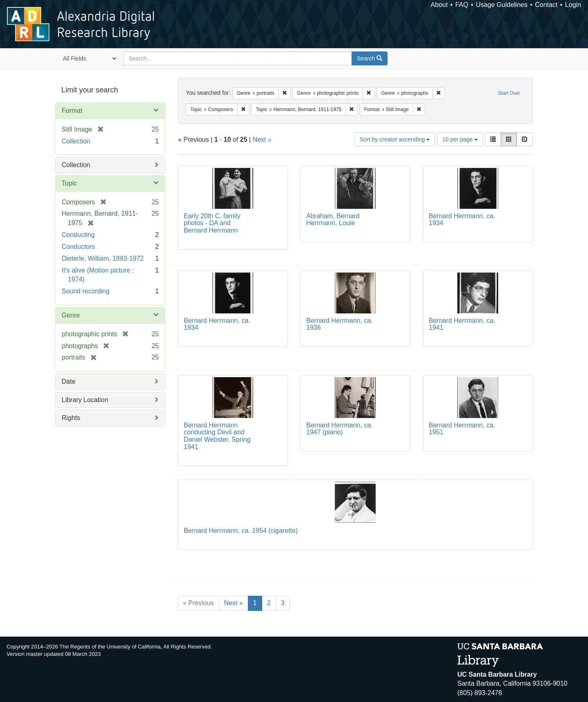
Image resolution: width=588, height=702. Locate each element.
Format (72, 111)
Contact (546, 5)
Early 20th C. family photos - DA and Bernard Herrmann (212, 223)
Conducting (78, 235)
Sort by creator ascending (395, 139)
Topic (69, 183)
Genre (71, 315)
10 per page (460, 139)
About (439, 5)
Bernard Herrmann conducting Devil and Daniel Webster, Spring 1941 (217, 436)
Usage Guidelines (501, 5)
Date (69, 381)
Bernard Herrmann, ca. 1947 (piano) (340, 429)
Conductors (78, 247)
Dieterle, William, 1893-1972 (103, 258)
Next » (262, 140)
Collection (76, 141)
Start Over (509, 93)
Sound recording (86, 291)
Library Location (85, 400)
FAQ (462, 5)
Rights (71, 418)
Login (573, 5)
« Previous (198, 603)
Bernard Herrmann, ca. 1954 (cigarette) (241, 531)
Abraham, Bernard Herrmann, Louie (333, 220)
